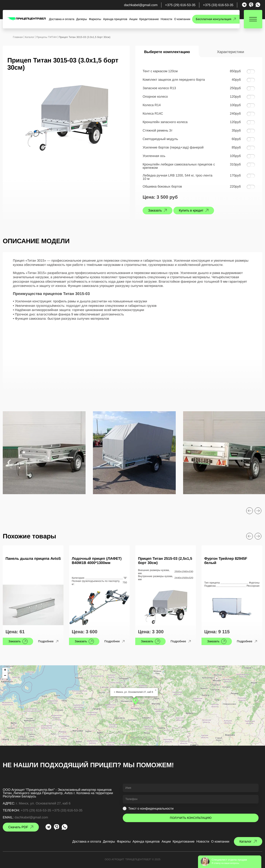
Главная (18, 37)
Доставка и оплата (62, 19)
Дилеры (82, 19)
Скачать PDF (18, 827)
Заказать (155, 210)
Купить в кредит (191, 210)
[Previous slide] (250, 511)
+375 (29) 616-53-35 (180, 5)
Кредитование (149, 19)
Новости (166, 19)
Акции (133, 19)
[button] (135, 701)
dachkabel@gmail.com (141, 5)
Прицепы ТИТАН (46, 37)
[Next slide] (258, 511)
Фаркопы (95, 19)
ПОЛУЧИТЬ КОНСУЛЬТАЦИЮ (191, 818)
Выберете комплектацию (167, 52)
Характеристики (230, 52)
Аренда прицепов (115, 19)
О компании (182, 19)
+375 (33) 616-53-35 (218, 5)
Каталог (30, 37)
